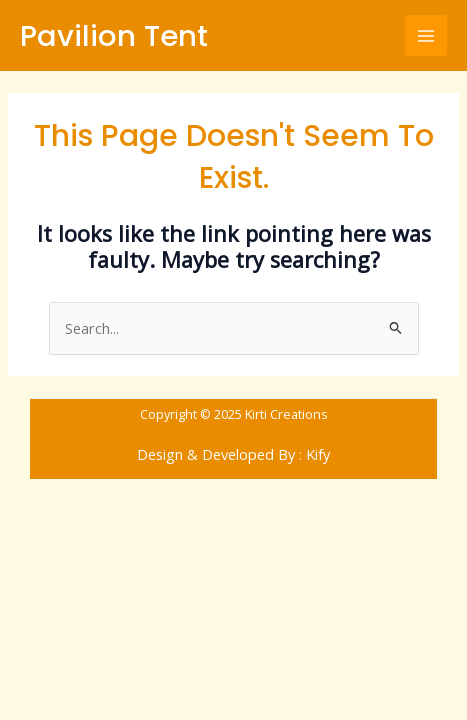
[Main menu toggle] (426, 36)
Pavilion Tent (114, 35)
